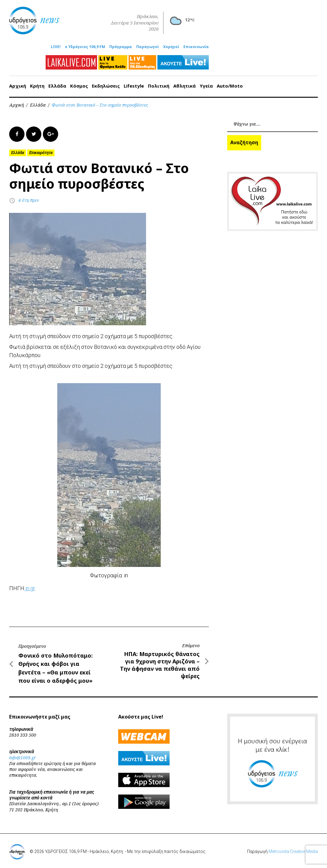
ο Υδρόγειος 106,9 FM (85, 47)
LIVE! (56, 47)
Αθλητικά (184, 86)
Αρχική (18, 86)
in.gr (30, 588)
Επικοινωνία (196, 47)
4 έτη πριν (29, 200)
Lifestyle (134, 86)
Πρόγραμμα (121, 47)
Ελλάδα (57, 86)
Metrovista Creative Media (293, 851)
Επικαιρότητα (41, 153)
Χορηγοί (171, 47)
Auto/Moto (230, 86)
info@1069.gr (23, 758)
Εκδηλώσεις (106, 86)
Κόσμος (79, 86)
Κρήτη (37, 86)
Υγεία (206, 86)
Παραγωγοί (148, 47)
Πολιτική (159, 86)
